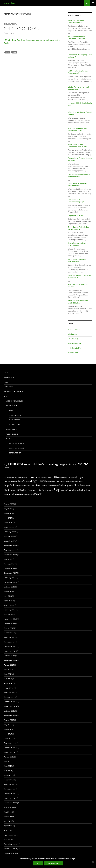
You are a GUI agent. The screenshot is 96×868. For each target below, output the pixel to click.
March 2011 (9, 830)
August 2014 (9, 665)
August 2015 (9, 628)
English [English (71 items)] (27, 464)
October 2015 (9, 624)
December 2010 (10, 844)
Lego (6, 373)
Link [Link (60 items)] (37, 485)
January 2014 (9, 697)
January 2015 (9, 642)
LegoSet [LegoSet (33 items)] (9, 485)
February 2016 (10, 610)
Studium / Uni (12, 406)
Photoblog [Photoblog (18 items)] (9, 490)
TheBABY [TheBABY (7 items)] (8, 494)
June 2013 (8, 729)
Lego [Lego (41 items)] (56, 464)
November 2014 (10, 651)
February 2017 (10, 578)
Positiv (14, 24)
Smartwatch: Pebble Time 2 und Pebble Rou (79, 302)
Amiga (6, 382)
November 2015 (10, 619)
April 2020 (8, 522)
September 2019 (10, 545)
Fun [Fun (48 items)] (55, 477)
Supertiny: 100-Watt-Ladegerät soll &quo (76, 21)
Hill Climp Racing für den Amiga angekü (78, 72)
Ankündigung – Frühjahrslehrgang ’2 (76, 201)
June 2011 (8, 817)
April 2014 (8, 683)
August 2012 (9, 757)
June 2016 (8, 591)
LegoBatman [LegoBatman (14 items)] (24, 481)
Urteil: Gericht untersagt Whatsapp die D (78, 184)
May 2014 (8, 679)
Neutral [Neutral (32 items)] (72, 464)
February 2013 (10, 743)
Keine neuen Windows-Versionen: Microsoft (77, 37)
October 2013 (9, 711)
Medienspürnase (74, 343)
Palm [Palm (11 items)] (88, 485)
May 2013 (8, 734)
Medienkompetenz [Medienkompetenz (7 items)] (51, 485)
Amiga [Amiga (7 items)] (6, 465)
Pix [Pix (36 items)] (18, 490)
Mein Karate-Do (74, 348)
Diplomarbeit (15, 420)
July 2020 (8, 509)
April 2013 (8, 738)
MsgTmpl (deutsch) (17, 443)
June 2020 (8, 513)
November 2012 (10, 752)
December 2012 (10, 748)
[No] (93, 862)
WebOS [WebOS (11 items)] (22, 494)
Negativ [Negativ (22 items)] (64, 465)
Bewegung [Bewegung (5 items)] (24, 478)
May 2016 (8, 596)
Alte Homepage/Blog (15, 401)
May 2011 (8, 821)
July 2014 (8, 669)
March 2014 (9, 688)
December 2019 (10, 541)
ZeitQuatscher (15, 453)
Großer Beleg (15, 415)
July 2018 (8, 559)
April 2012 (8, 775)
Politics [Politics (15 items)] (24, 490)
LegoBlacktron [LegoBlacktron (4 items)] (51, 481)
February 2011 (10, 835)
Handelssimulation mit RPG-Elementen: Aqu (79, 175)
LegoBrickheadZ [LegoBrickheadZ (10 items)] (63, 481)
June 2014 (8, 674)
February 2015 (10, 637)
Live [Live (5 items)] (42, 486)
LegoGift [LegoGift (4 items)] (73, 481)
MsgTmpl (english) (16, 448)
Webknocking (12, 434)
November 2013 (10, 706)
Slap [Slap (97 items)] (57, 490)
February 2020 (10, 532)
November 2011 (10, 798)
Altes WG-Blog (15, 425)
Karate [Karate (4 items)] (70, 478)
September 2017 (10, 573)
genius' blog (10, 3)
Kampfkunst (9, 377)
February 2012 (10, 784)
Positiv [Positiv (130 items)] (82, 464)
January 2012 (9, 789)
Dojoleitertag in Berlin (77, 216)
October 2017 (9, 568)
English (7, 24)
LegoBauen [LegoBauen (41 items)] (39, 481)
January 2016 (9, 614)
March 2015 (9, 633)
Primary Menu (93, 3)
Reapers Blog (73, 352)
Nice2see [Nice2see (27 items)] (80, 485)
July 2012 (8, 761)
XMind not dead (22, 28)
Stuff (6, 396)
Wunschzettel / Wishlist (14, 391)
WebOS (9, 439)
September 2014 (10, 660)
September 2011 (10, 803)
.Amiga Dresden (74, 329)
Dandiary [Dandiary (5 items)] (44, 478)
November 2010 (10, 849)
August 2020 (9, 504)
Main (11, 410)
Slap (14, 52)
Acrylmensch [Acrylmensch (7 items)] (9, 477)
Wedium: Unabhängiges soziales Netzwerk (77, 129)
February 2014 (10, 692)
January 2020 (9, 536)
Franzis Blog (73, 339)
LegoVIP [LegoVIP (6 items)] (27, 485)
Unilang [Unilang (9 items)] (6, 468)
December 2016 (10, 582)
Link (8, 52)
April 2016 (8, 601)
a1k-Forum (72, 334)
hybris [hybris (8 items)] (65, 477)
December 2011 (10, 794)
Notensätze (9, 387)
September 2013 (10, 715)
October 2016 (9, 587)
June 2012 (8, 766)
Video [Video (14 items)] (15, 494)
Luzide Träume (12, 429)
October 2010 (9, 853)
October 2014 (9, 656)
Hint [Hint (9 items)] (60, 477)
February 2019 (10, 550)
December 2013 (10, 702)
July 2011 (8, 812)
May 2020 (8, 518)
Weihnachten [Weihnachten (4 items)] (29, 494)
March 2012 (9, 780)
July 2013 (8, 725)
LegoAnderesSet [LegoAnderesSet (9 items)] (11, 481)
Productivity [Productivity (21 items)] (35, 490)
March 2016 (9, 605)
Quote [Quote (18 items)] (45, 490)
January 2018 (9, 564)
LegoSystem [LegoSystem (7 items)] (19, 485)
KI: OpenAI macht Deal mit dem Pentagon (78, 260)
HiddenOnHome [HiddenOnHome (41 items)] (43, 464)
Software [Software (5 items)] (64, 490)
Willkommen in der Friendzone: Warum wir (77, 145)
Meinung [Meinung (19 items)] (64, 485)
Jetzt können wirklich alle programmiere (78, 244)
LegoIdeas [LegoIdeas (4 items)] (79, 481)
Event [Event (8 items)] (50, 477)
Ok (38, 863)
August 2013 (9, 720)
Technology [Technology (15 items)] (85, 490)
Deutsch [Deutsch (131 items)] (15, 464)
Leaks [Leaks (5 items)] (74, 478)
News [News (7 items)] (71, 485)
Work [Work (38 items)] (38, 494)
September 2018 (10, 555)
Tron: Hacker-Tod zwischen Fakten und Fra (79, 228)
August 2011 (9, 807)
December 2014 (10, 647)
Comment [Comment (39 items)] (34, 477)
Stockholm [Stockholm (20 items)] (73, 490)
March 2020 (9, 527)
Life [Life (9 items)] (32, 485)
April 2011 (8, 826)
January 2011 (9, 839)
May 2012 (8, 771)
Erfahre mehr (54, 863)
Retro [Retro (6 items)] (51, 490)
